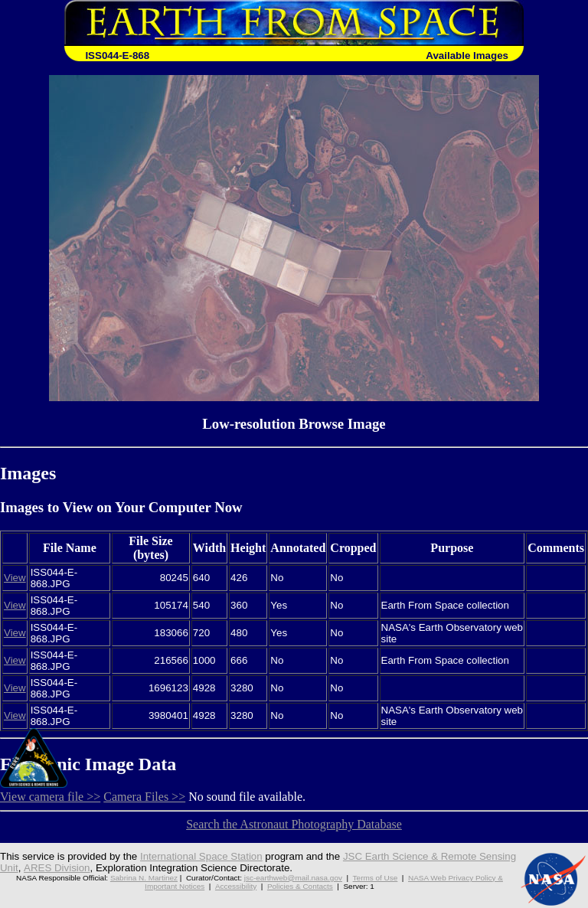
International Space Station (201, 856)
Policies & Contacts (300, 886)
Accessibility (236, 886)
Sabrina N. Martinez (144, 878)
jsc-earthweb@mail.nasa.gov (293, 878)
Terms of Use (376, 878)
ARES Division (56, 868)
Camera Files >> (144, 797)
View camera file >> (50, 797)
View (15, 578)
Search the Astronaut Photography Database (294, 824)
